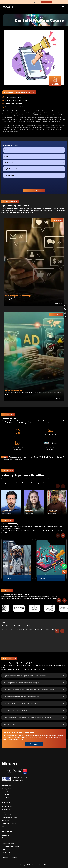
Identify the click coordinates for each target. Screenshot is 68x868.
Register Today (46, 2)
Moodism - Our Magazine (10, 858)
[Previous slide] (58, 486)
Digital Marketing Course (10, 818)
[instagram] (9, 771)
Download (34, 744)
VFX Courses (6, 809)
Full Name (8, 150)
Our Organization (7, 789)
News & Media (6, 855)
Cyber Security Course (9, 823)
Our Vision (5, 792)
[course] (34, 169)
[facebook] (4, 771)
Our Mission (6, 794)
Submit (34, 191)
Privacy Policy (6, 852)
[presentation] (34, 183)
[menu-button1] (64, 566)
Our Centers (6, 838)
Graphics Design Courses (10, 812)
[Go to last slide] (57, 631)
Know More (58, 304)
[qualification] (34, 163)
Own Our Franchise (8, 844)
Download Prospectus (55, 82)
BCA (3, 826)
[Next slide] (63, 486)
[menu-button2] (64, 572)
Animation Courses (8, 806)
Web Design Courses (8, 815)
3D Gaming (5, 820)
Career (4, 841)
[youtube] (20, 771)
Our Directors (6, 797)
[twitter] (15, 771)
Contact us (5, 835)
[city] (34, 175)
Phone (6, 156)
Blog (3, 849)
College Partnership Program (11, 846)
